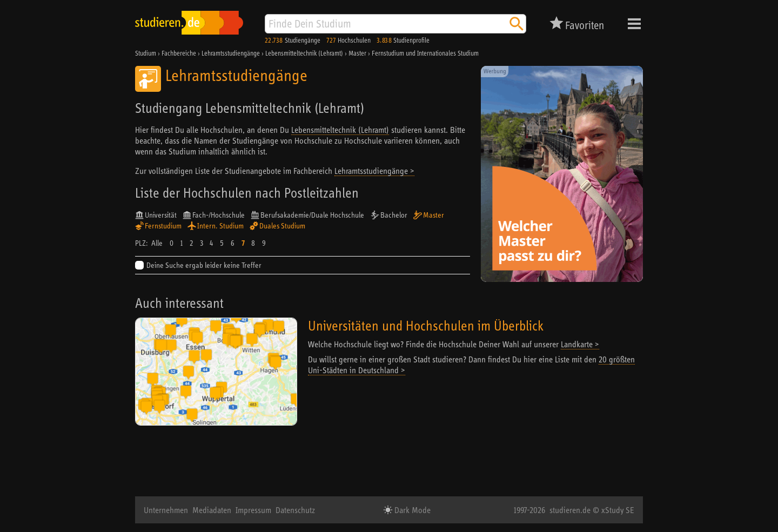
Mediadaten (212, 510)
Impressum (253, 510)
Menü (634, 24)
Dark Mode (411, 510)
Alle (157, 243)
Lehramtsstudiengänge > (374, 171)
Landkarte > (580, 344)
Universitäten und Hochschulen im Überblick (426, 325)
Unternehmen (166, 510)
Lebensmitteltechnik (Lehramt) (340, 130)
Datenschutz (295, 510)
